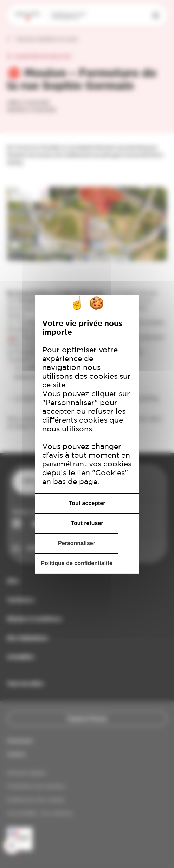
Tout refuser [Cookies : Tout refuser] (87, 523)
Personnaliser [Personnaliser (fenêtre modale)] (77, 543)
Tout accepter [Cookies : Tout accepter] (87, 503)
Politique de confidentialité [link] (77, 563)
